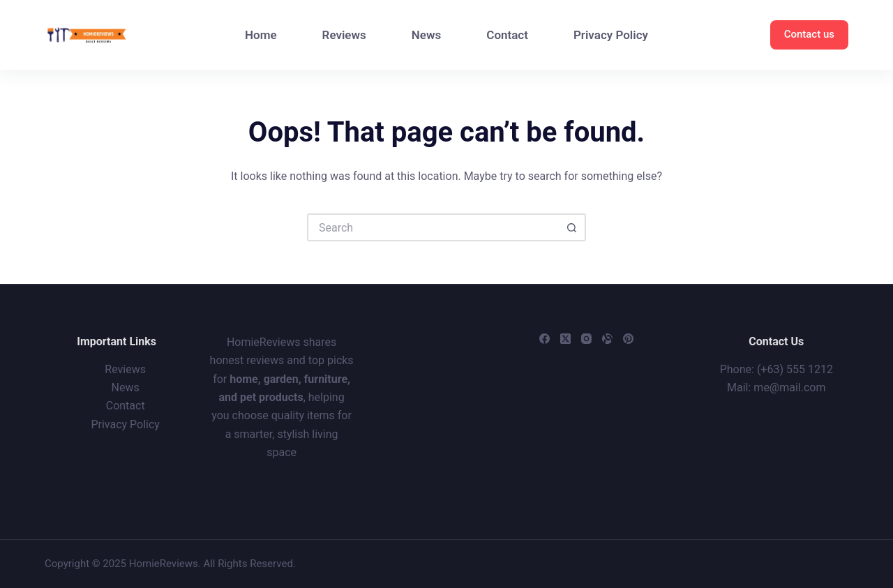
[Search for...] (433, 227)
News (426, 35)
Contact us (809, 34)
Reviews (344, 35)
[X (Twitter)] (565, 339)
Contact (507, 35)
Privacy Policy (611, 35)
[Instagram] (586, 339)
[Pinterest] (628, 339)
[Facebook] (545, 339)
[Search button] (572, 227)
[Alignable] (607, 339)
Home (261, 35)
